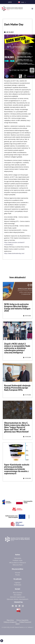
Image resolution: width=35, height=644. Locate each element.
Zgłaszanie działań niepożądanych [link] (17, 599)
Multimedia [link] (18, 585)
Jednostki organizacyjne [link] (17, 597)
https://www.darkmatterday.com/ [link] (14, 253)
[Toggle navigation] (33, 9)
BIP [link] (18, 610)
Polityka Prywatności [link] (25, 622)
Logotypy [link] (18, 582)
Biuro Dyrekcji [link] (18, 592)
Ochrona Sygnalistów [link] (22, 620)
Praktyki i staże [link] (18, 560)
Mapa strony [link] (10, 620)
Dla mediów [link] (18, 595)
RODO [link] (18, 624)
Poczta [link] (18, 575)
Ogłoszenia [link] (18, 558)
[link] (2, 641)
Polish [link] (21, 2)
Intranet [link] (18, 573)
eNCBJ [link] (10, 2)
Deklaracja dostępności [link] (10, 622)
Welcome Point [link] (18, 565)
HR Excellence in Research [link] (18, 563)
